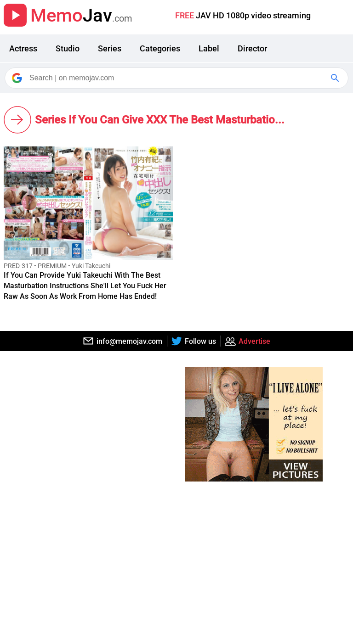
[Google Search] (336, 78)
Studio (68, 48)
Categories (160, 48)
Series (110, 48)
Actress (23, 48)
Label (209, 48)
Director (252, 48)
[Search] (177, 78)
